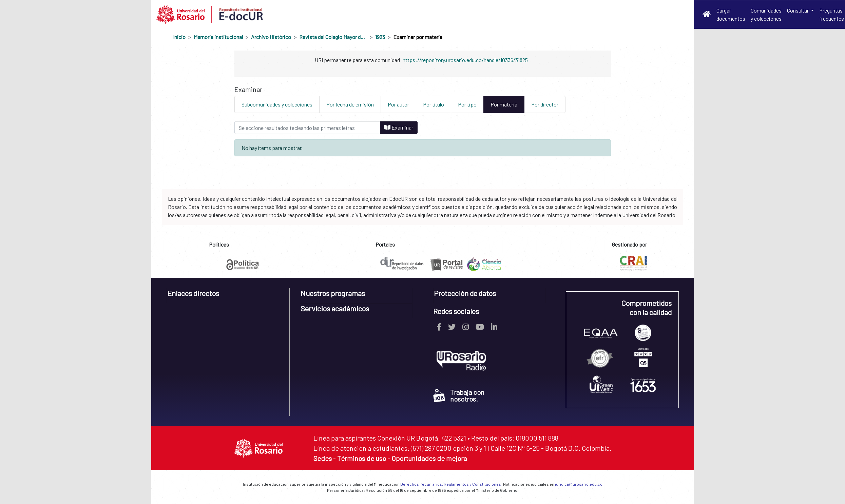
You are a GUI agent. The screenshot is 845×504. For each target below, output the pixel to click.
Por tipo (467, 104)
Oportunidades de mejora (429, 458)
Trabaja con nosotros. (459, 395)
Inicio (179, 37)
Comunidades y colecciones (766, 14)
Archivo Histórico (271, 37)
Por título (434, 104)
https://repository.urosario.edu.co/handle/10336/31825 (465, 60)
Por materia (504, 104)
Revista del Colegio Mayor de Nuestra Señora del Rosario (333, 37)
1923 (380, 37)
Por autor (398, 104)
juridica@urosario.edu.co (579, 484)
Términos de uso (362, 458)
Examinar (399, 127)
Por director (545, 104)
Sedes (323, 458)
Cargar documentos (731, 14)
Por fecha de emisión (350, 104)
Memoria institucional (218, 37)
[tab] (223, 296)
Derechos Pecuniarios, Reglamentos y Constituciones (451, 484)
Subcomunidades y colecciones (277, 104)
